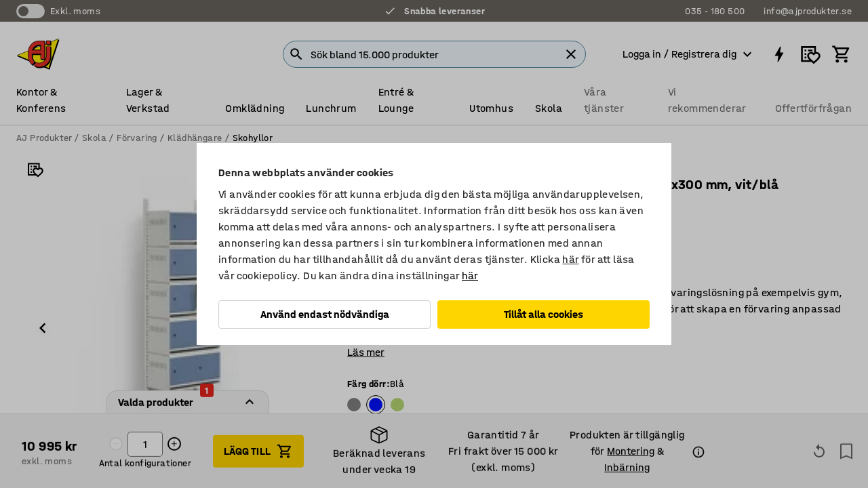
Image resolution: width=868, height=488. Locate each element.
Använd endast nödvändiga (325, 314)
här (570, 259)
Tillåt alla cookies (544, 314)
